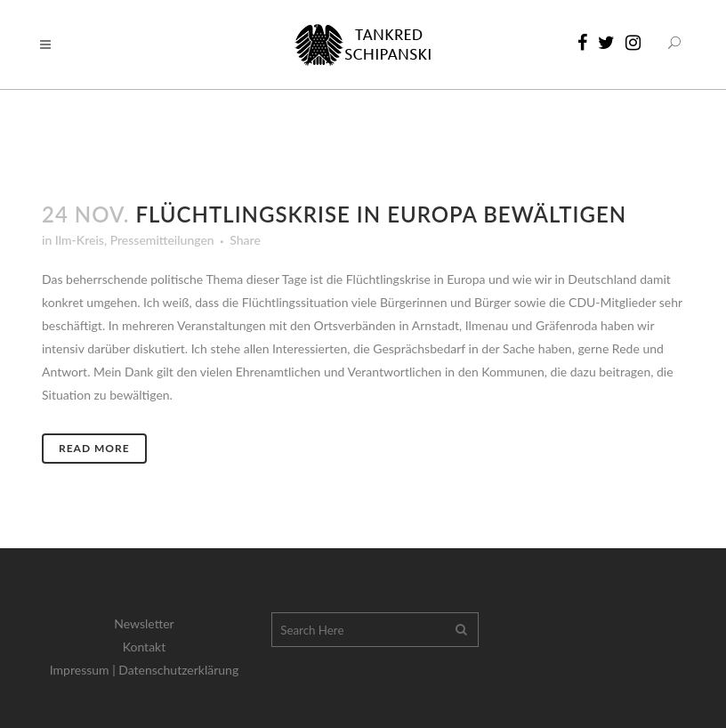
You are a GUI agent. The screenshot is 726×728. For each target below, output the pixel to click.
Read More (94, 448)
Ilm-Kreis (80, 240)
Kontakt (145, 647)
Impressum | (85, 670)
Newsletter (144, 623)
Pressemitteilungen (162, 240)
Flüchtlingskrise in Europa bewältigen (381, 214)
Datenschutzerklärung (178, 670)
